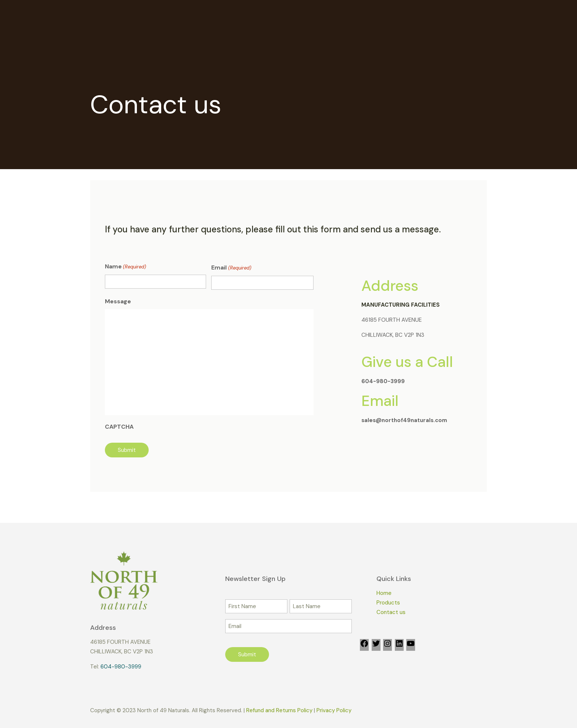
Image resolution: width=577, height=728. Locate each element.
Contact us (391, 612)
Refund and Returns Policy (279, 710)
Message (118, 301)
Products (388, 603)
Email (231, 268)
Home (384, 593)
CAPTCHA (119, 427)
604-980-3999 (121, 667)
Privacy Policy (334, 710)
